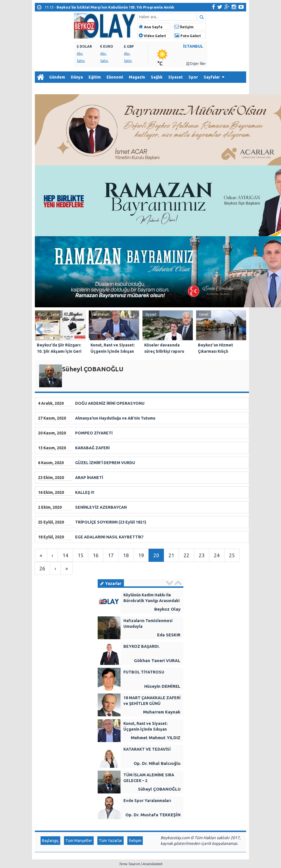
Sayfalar (212, 77)
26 (42, 568)
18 (126, 555)
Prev (39, 328)
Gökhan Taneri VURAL (157, 660)
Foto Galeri (188, 36)
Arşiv (63, 89)
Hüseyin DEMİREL (162, 686)
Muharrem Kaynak (162, 712)
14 (65, 555)
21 (171, 555)
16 (96, 555)
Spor (193, 77)
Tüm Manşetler (79, 841)
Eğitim (95, 77)
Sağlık (157, 77)
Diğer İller (196, 64)
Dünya (77, 77)
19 (141, 555)
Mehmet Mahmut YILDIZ (156, 738)
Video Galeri (152, 36)
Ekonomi (115, 77)
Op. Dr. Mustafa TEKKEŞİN (153, 815)
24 (217, 555)
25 (232, 555)
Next (242, 328)
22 (186, 555)
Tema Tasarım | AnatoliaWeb (140, 864)
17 (111, 555)
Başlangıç (50, 841)
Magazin (137, 77)
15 (81, 555)
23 (202, 555)
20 (156, 555)
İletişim (184, 27)
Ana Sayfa (151, 27)
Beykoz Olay (167, 609)
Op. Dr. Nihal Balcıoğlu (157, 763)
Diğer (43, 89)
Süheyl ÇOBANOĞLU (159, 789)
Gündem (57, 77)
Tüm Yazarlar (111, 841)
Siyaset (175, 77)
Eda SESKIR (169, 635)
